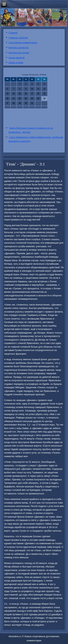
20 (7, 98)
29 (20, 103)
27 (7, 103)
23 (26, 98)
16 (26, 94)
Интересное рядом (19, 53)
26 (44, 98)
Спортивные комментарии (23, 43)
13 (7, 94)
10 (32, 89)
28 (14, 103)
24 (32, 98)
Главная (13, 33)
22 (20, 98)
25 (38, 98)
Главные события (18, 38)
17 (32, 94)
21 (14, 98)
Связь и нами (16, 63)
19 (44, 94)
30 (26, 103)
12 (44, 89)
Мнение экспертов (19, 48)
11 (38, 89)
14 (14, 94)
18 (38, 94)
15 (20, 94)
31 (32, 103)
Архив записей (17, 58)
